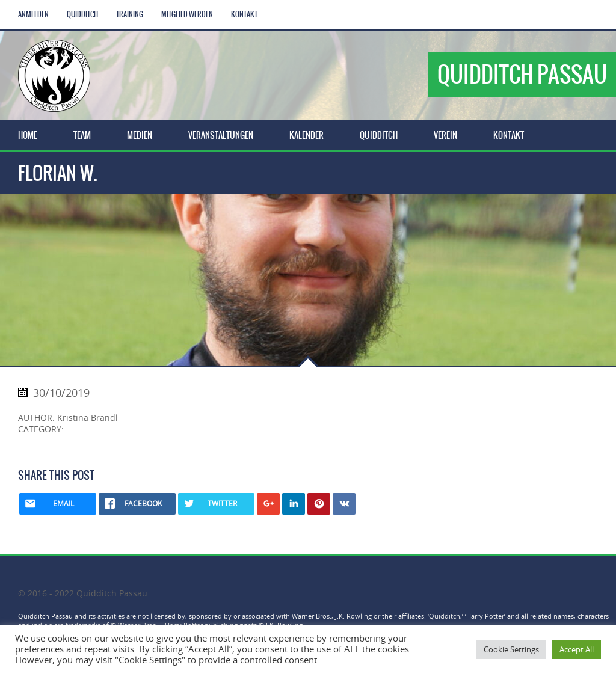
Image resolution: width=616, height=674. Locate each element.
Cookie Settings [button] (511, 649)
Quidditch (82, 14)
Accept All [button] (577, 649)
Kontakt (244, 14)
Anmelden (33, 14)
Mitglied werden (187, 14)
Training (130, 14)
